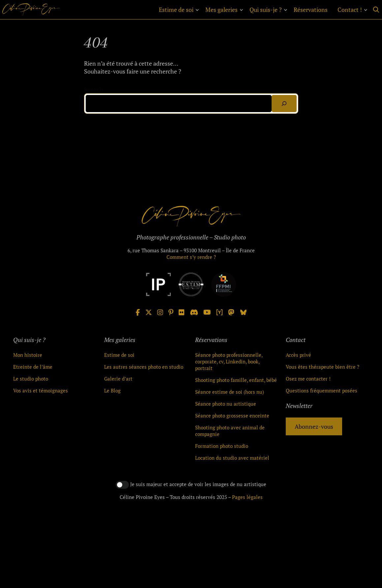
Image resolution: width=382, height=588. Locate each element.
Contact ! (350, 10)
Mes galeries (221, 10)
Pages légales (247, 497)
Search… (97, 89)
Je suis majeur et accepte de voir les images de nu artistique (198, 484)
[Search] (284, 104)
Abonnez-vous (314, 426)
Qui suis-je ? (266, 10)
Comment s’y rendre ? (191, 257)
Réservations (311, 10)
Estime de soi (176, 10)
